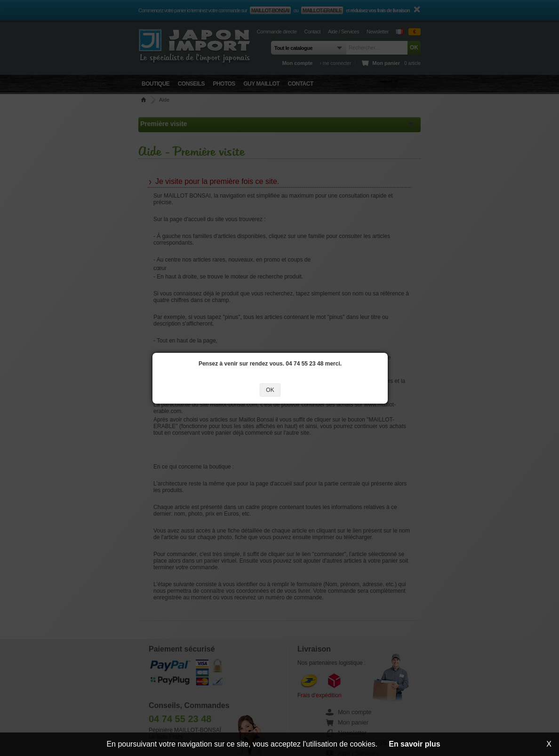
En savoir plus (414, 744)
